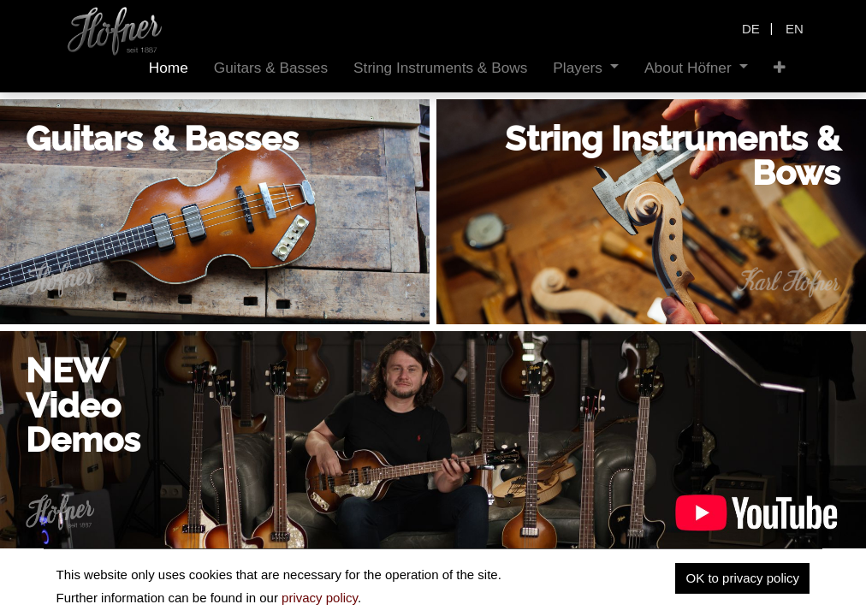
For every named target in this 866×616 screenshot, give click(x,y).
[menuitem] (169, 68)
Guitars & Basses (162, 138)
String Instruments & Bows (673, 155)
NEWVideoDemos (83, 405)
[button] (780, 68)
